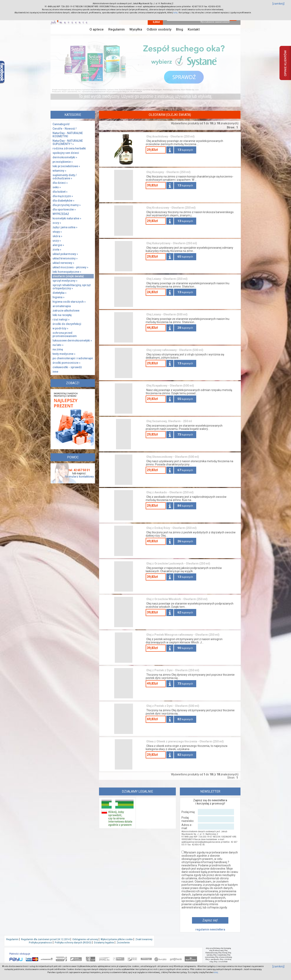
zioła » (57, 249)
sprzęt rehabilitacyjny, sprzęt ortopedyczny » (72, 287)
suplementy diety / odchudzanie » (65, 177)
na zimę (58, 349)
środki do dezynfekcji (67, 324)
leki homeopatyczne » (67, 272)
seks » (57, 187)
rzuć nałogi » (61, 319)
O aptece (97, 29)
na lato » (58, 345)
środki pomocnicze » (66, 363)
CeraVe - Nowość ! (65, 129)
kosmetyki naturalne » (67, 218)
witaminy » (59, 171)
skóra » (57, 236)
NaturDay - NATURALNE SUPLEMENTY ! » (68, 142)
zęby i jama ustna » (65, 227)
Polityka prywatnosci (41, 943)
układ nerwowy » (63, 263)
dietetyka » (60, 293)
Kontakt (194, 29)
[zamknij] (278, 4)
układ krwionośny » (65, 258)
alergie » (58, 245)
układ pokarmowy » (65, 254)
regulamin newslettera (210, 929)
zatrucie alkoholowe (66, 311)
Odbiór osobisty (159, 29)
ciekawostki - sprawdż (67, 367)
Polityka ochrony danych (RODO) (73, 943)
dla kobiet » (60, 192)
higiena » (59, 297)
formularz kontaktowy (79, 477)
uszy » (57, 241)
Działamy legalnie (104, 943)
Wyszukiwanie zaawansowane (215, 22)
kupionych (185, 150)
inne (55, 372)
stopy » (57, 232)
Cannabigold (61, 124)
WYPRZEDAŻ (61, 214)
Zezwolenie (123, 943)
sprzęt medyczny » (65, 281)
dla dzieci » (60, 183)
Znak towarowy (144, 939)
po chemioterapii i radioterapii (73, 358)
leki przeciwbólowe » (66, 166)
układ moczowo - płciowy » (70, 267)
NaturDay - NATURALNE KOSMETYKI (68, 135)
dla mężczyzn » (63, 196)
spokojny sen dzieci (66, 153)
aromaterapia (62, 306)
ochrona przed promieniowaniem (65, 334)
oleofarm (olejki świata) (68, 276)
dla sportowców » (64, 209)
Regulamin (117, 29)
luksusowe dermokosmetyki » (72, 340)
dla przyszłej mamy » (67, 205)
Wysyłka (136, 29)
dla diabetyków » (63, 201)
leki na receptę (62, 315)
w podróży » (60, 328)
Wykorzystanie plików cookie (117, 939)
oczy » (57, 223)
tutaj (176, 13)
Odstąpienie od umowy (85, 939)
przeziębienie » (63, 162)
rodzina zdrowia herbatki (69, 148)
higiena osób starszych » (69, 302)
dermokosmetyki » (65, 157)
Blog (180, 29)
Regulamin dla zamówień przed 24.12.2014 (45, 939)
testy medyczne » (64, 354)
